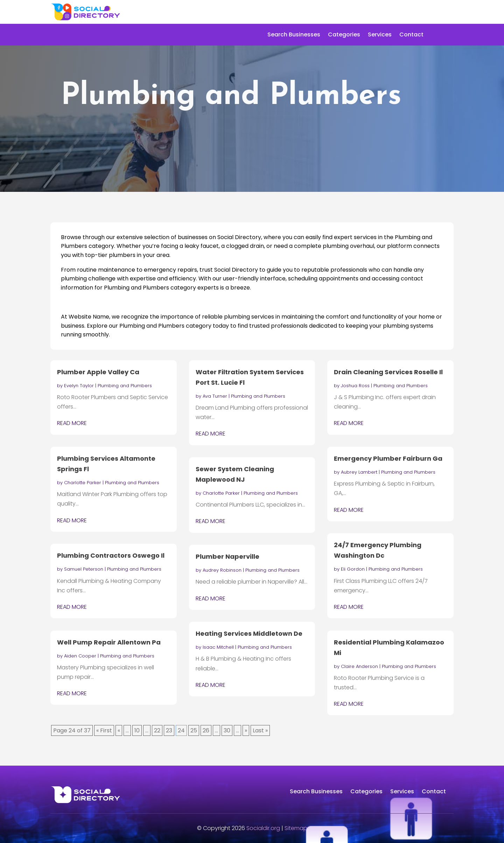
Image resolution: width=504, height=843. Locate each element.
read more (72, 423)
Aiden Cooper (80, 656)
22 (157, 730)
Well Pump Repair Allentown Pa (109, 642)
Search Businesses (294, 35)
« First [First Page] (104, 730)
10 (137, 730)
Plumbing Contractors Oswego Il (111, 555)
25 (194, 730)
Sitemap (296, 828)
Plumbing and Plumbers (125, 386)
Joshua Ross (355, 386)
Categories (344, 35)
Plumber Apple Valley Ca (98, 372)
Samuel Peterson (84, 569)
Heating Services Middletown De (249, 633)
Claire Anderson (359, 666)
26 (206, 730)
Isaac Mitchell (218, 647)
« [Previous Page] (119, 730)
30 (227, 730)
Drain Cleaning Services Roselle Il (388, 372)
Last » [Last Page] (260, 730)
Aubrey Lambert (359, 472)
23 (169, 730)
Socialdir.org (263, 828)
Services (380, 35)
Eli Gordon (353, 569)
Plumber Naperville (227, 556)
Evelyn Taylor (79, 386)
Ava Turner (215, 396)
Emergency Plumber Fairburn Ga (388, 458)
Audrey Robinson (222, 570)
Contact (411, 35)
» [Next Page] (246, 730)
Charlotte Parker (83, 483)
